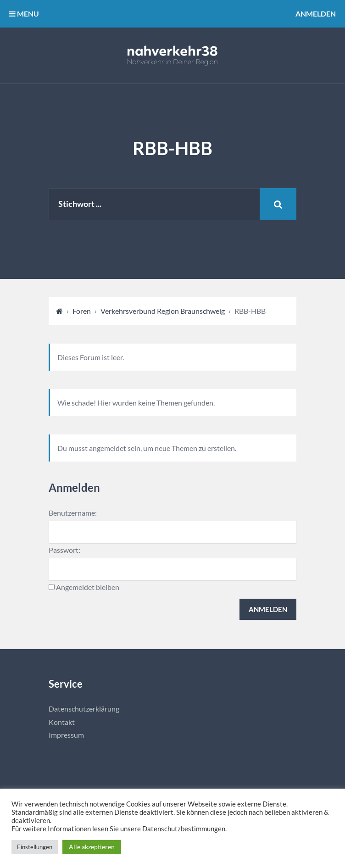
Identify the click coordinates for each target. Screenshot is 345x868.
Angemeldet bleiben (88, 587)
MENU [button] (24, 14)
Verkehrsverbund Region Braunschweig (163, 311)
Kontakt (62, 722)
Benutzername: (73, 513)
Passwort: (64, 550)
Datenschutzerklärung (84, 709)
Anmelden (316, 14)
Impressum (66, 735)
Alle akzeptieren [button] (92, 847)
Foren (82, 311)
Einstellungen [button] (35, 847)
